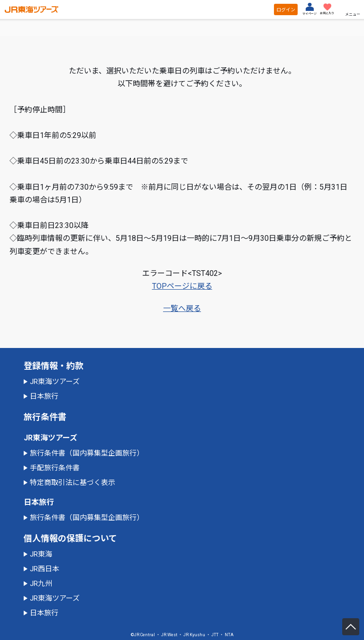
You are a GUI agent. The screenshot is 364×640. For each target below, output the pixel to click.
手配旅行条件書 (55, 468)
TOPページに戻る (182, 286)
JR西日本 (45, 569)
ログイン (286, 10)
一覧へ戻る (182, 308)
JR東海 (41, 554)
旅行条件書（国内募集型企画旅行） (87, 453)
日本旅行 (44, 396)
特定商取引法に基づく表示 (73, 483)
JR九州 (41, 584)
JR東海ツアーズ (55, 382)
